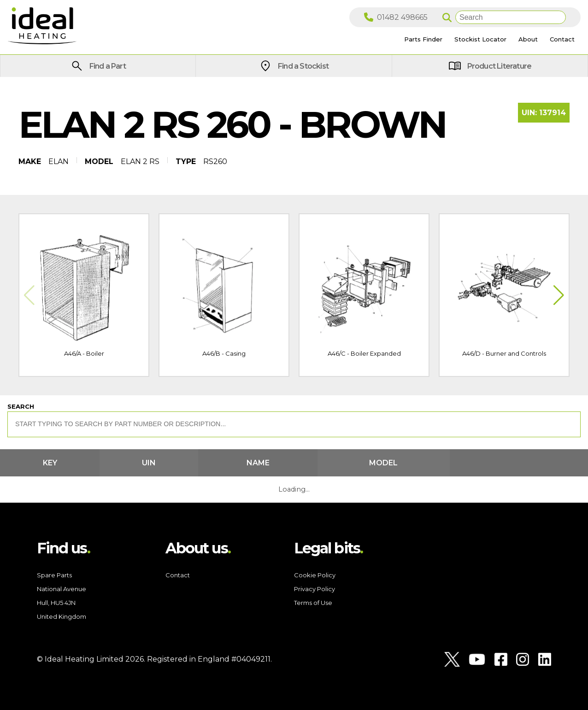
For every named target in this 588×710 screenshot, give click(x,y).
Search (21, 406)
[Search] (511, 17)
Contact (178, 575)
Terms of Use (313, 603)
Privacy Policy (315, 589)
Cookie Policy (315, 575)
